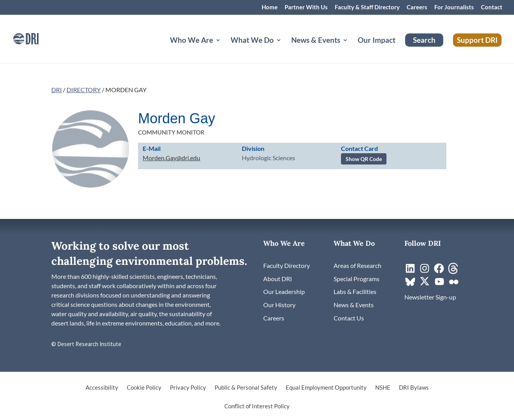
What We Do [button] (252, 41)
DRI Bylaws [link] (414, 388)
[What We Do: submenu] (285, 49)
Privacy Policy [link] (188, 388)
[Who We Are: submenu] (224, 49)
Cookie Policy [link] (144, 388)
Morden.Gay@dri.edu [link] (171, 158)
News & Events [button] (316, 41)
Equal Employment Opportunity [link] (326, 388)
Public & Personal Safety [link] (246, 388)
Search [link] (424, 40)
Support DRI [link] (477, 40)
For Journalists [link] (454, 7)
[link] (37, 38)
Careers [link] (417, 7)
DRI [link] (57, 90)
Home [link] (270, 7)
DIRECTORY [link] (84, 90)
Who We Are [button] (191, 41)
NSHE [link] (383, 388)
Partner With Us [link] (306, 7)
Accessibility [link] (102, 388)
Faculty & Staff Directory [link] (367, 7)
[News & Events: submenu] (351, 49)
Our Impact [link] (377, 41)
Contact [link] (492, 7)
